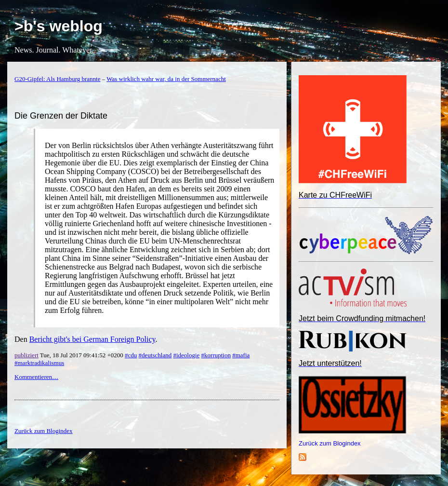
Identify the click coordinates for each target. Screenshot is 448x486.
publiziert (26, 355)
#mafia (241, 355)
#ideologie (186, 355)
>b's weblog (59, 26)
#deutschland (155, 355)
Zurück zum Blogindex (330, 443)
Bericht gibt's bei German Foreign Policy (92, 339)
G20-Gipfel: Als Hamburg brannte (57, 79)
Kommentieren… (36, 377)
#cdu (131, 355)
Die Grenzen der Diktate (61, 116)
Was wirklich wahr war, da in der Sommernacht (166, 79)
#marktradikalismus (39, 363)
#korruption (216, 355)
